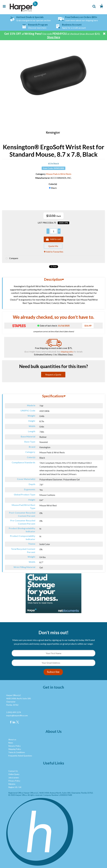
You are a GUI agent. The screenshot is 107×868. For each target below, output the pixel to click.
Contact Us (13, 771)
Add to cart (53, 239)
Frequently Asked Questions (20, 756)
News (11, 743)
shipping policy (67, 352)
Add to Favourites (54, 252)
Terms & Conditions (17, 752)
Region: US (13, 787)
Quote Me (53, 246)
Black (54, 188)
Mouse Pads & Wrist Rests (59, 174)
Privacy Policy (14, 781)
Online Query (14, 774)
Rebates (12, 784)
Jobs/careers (14, 778)
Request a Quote (53, 375)
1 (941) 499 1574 (14, 712)
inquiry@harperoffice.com (17, 716)
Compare (11, 259)
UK (20, 787)
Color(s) (53, 184)
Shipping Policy (15, 749)
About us (12, 740)
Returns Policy (14, 746)
